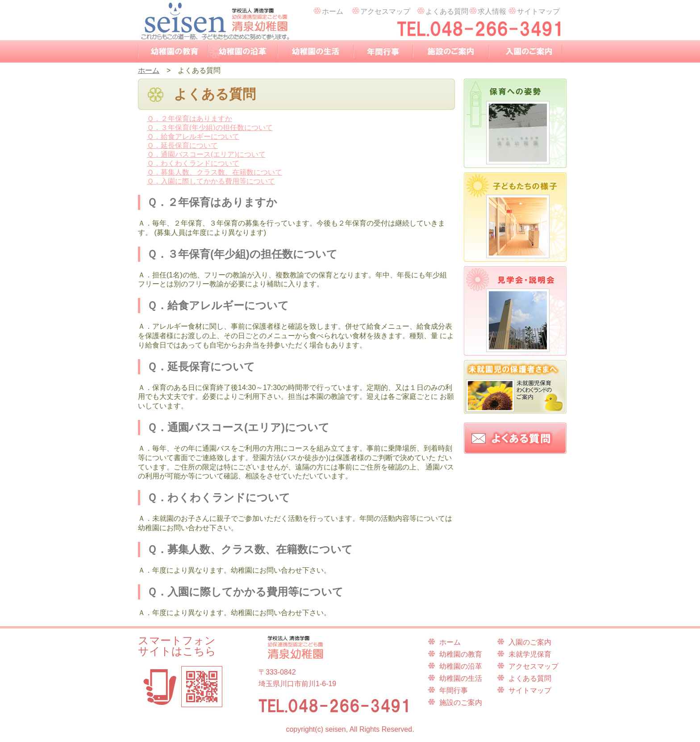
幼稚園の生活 (316, 51)
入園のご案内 (525, 51)
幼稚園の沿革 (243, 51)
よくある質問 (442, 10)
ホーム (328, 10)
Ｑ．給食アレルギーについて (193, 136)
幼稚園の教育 (173, 51)
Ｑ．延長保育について (182, 145)
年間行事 (383, 51)
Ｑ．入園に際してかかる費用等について (211, 181)
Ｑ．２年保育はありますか (190, 119)
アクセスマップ (381, 10)
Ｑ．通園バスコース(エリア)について (206, 154)
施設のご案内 (451, 51)
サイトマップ (534, 10)
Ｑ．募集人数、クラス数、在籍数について (215, 172)
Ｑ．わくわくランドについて (193, 163)
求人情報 (487, 10)
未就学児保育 (530, 654)
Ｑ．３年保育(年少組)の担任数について (210, 128)
